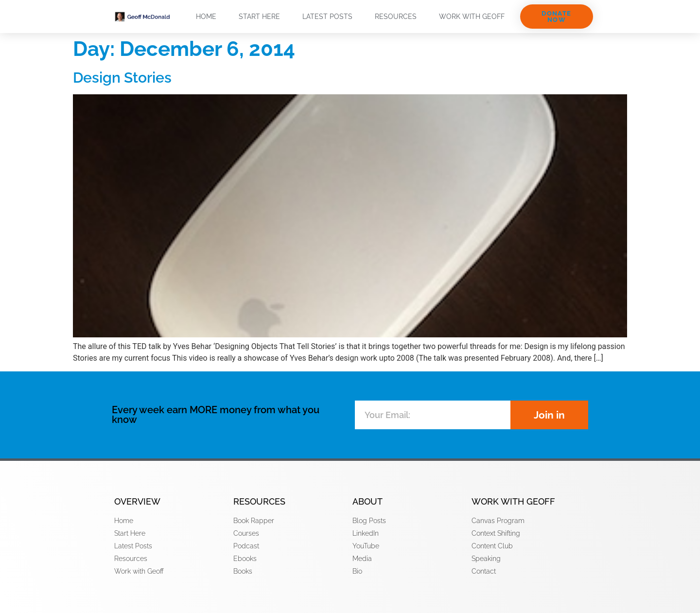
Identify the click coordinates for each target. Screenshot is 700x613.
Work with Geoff (472, 17)
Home (206, 17)
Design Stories (122, 78)
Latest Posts (327, 17)
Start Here (259, 17)
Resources (396, 17)
